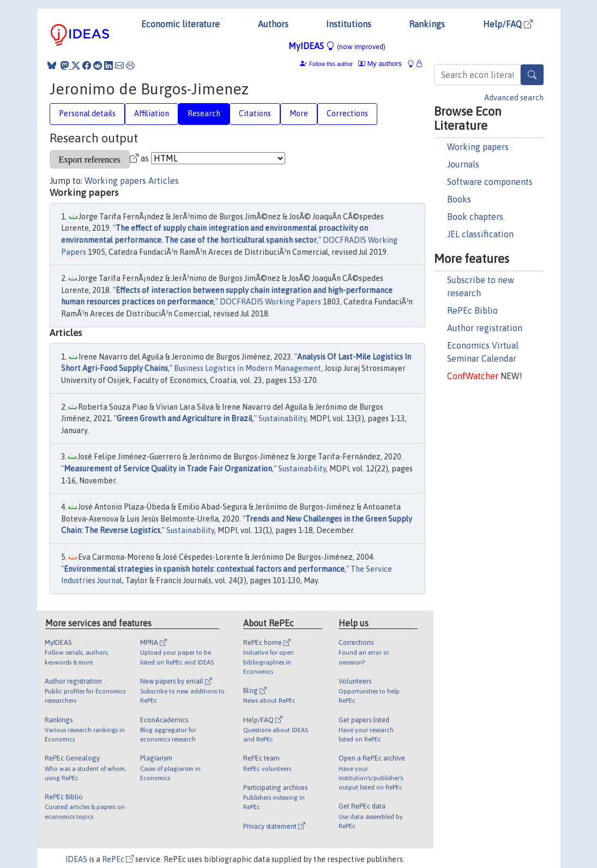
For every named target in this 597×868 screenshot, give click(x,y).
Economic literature (180, 24)
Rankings (427, 24)
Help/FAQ (508, 24)
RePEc (118, 859)
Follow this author (331, 64)
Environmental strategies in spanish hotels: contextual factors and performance (204, 569)
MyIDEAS (337, 46)
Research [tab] (204, 113)
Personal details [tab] (87, 113)
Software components (490, 182)
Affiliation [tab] (152, 113)
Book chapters (475, 217)
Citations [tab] (255, 113)
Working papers (478, 147)
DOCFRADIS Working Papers (270, 302)
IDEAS (76, 859)
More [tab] (299, 113)
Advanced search (514, 98)
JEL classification (480, 234)
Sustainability (282, 418)
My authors (380, 64)
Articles (164, 181)
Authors (273, 24)
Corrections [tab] (347, 113)
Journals (463, 164)
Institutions (349, 24)
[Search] (532, 75)
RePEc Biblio (472, 310)
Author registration (485, 328)
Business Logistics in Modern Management (248, 368)
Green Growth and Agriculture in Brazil (185, 418)
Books (459, 199)
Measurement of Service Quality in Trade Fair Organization (168, 469)
